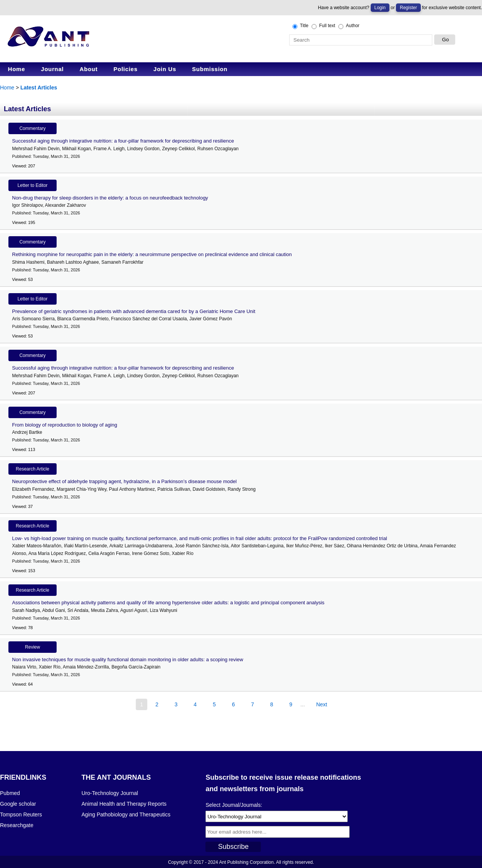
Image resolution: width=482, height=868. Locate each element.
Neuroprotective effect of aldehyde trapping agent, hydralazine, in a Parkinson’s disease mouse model (125, 481)
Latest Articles (39, 88)
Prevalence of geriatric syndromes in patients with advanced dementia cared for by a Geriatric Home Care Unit (134, 311)
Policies (126, 69)
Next (322, 704)
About (89, 69)
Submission (210, 69)
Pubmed (10, 793)
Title (300, 26)
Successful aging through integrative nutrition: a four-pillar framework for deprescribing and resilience (123, 141)
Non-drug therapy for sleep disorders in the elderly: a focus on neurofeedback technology (110, 198)
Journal (52, 69)
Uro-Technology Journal (110, 793)
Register (408, 8)
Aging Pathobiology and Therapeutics (126, 814)
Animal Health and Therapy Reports (124, 804)
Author (348, 26)
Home (17, 69)
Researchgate (17, 825)
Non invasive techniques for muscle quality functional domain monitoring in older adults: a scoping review (128, 660)
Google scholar (18, 804)
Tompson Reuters (21, 814)
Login (380, 8)
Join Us (165, 69)
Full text (323, 26)
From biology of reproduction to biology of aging (65, 425)
